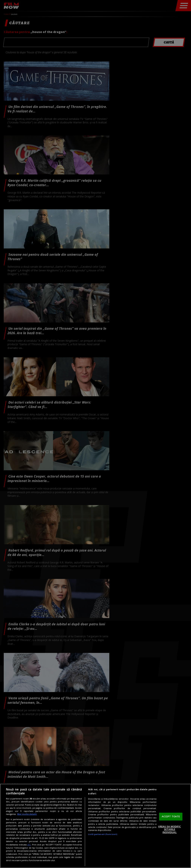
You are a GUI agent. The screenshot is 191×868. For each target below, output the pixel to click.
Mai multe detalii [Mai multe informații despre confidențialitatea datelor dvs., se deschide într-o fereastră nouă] (27, 814)
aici (29, 845)
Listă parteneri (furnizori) (103, 834)
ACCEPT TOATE (171, 816)
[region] (95, 826)
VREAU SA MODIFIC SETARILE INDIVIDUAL (169, 829)
